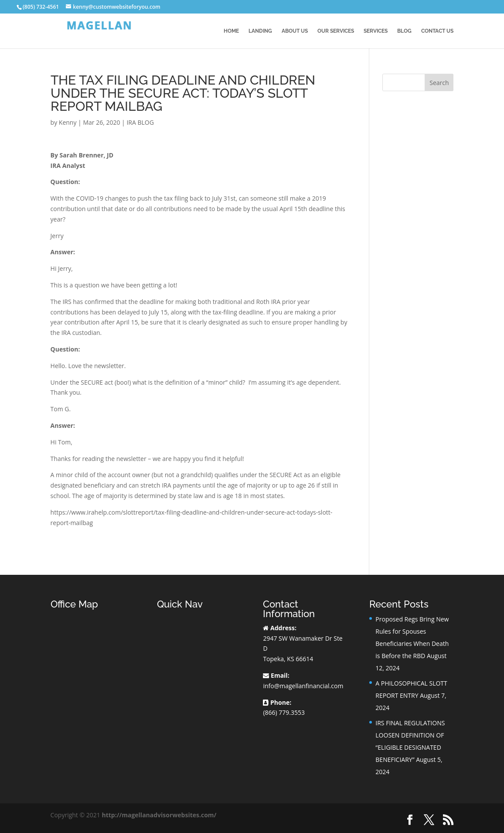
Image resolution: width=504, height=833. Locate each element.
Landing (260, 31)
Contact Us (437, 31)
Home (231, 31)
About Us (295, 31)
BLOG (404, 31)
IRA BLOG (140, 122)
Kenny (68, 122)
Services (376, 31)
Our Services (336, 31)
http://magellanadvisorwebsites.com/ (159, 815)
